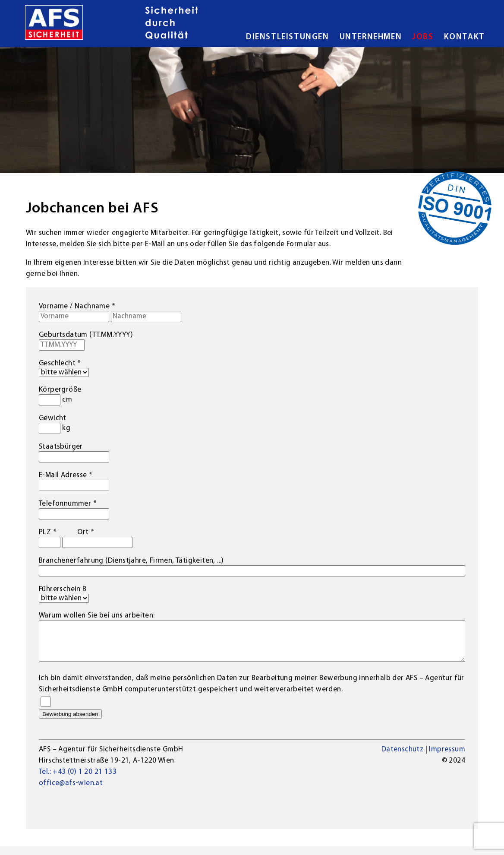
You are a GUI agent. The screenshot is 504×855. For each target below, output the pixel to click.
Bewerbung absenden (70, 723)
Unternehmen (371, 37)
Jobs (423, 37)
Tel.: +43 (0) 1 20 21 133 (78, 781)
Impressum (447, 758)
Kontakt (465, 37)
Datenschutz (402, 758)
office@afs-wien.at (71, 792)
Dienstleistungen (288, 37)
